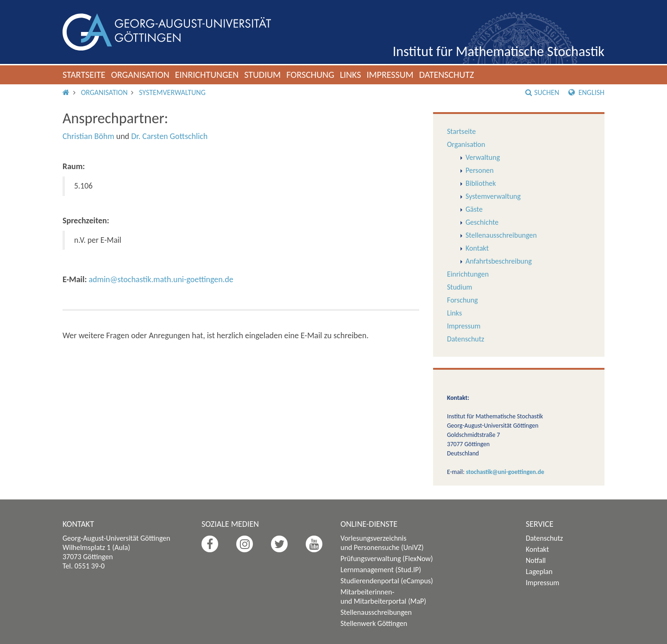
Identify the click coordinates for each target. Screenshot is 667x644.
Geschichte (482, 222)
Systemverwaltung (172, 92)
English (586, 92)
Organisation (140, 75)
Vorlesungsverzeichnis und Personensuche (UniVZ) (382, 543)
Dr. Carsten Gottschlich (169, 136)
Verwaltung (483, 157)
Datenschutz (447, 75)
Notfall (536, 560)
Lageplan (539, 571)
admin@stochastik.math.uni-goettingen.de (161, 279)
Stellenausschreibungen (501, 235)
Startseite (84, 75)
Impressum (390, 75)
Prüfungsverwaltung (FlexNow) (387, 559)
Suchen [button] (542, 92)
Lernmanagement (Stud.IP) (381, 570)
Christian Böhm (88, 136)
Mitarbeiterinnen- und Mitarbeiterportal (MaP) (383, 597)
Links (351, 75)
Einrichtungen (207, 75)
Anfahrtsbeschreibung (499, 261)
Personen (480, 170)
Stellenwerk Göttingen (374, 623)
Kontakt (477, 248)
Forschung (310, 75)
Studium (262, 75)
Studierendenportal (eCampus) (387, 581)
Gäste (474, 209)
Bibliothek (481, 183)
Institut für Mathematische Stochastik (499, 51)
